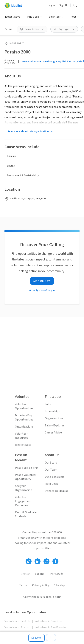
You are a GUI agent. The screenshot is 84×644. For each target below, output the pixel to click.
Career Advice (53, 433)
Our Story (51, 463)
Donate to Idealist (56, 491)
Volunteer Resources (21, 436)
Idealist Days (13, 17)
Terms (23, 585)
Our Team (51, 470)
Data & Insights (55, 477)
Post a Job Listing (26, 468)
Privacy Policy (41, 585)
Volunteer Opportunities (24, 406)
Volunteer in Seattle (17, 621)
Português (57, 574)
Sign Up (64, 5)
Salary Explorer (55, 425)
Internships (52, 411)
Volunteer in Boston (17, 627)
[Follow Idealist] (29, 561)
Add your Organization (24, 488)
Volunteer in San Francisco (52, 627)
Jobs (48, 404)
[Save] (36, 638)
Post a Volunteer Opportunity (26, 477)
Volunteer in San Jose (48, 621)
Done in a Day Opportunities (24, 418)
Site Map (59, 585)
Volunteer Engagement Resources (23, 501)
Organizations (24, 427)
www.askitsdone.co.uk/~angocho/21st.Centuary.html (53, 61)
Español (40, 574)
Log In (51, 5)
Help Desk (51, 484)
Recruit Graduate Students (26, 514)
